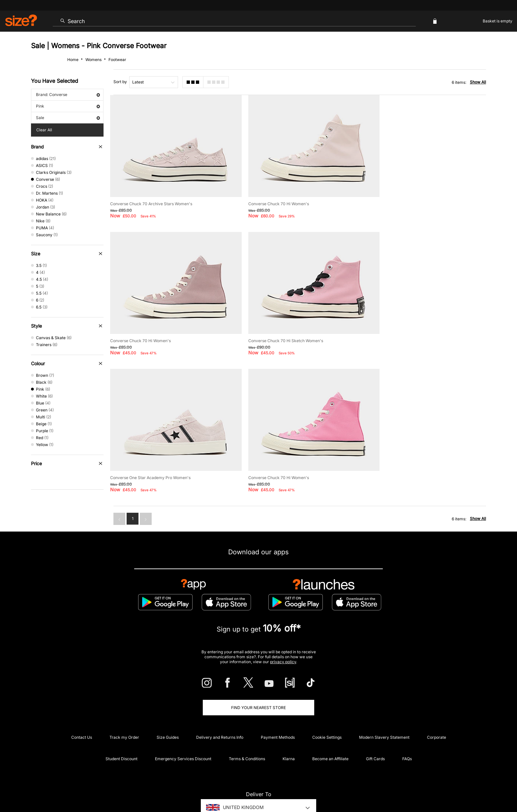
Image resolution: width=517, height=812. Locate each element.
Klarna (289, 723)
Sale (68, 118)
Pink (68, 106)
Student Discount (122, 723)
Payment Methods (278, 702)
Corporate (437, 702)
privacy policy (283, 626)
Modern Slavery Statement (384, 702)
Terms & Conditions (247, 723)
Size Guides (168, 702)
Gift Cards (375, 723)
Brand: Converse (68, 95)
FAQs (407, 723)
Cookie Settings (327, 702)
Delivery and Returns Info (220, 702)
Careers (435, 788)
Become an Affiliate (330, 723)
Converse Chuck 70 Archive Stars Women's (151, 198)
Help (363, 788)
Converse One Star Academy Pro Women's (281, 329)
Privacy (479, 788)
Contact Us (82, 702)
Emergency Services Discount (183, 723)
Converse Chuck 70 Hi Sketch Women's (148, 329)
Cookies (417, 788)
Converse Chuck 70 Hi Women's (271, 198)
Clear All (44, 130)
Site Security (457, 788)
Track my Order (124, 702)
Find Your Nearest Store (258, 672)
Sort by (120, 82)
